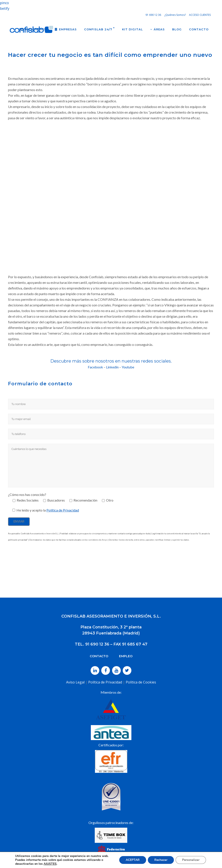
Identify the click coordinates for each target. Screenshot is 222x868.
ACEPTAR (133, 860)
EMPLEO (126, 656)
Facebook (95, 367)
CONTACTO (99, 656)
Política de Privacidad (63, 510)
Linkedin (112, 367)
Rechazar (161, 860)
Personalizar (191, 860)
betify (5, 8)
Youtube (128, 367)
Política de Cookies (141, 682)
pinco (4, 3)
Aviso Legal (75, 682)
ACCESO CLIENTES (200, 15)
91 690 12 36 (153, 15)
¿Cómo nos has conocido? (27, 494)
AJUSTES (50, 864)
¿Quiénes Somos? (175, 15)
